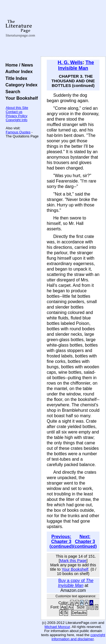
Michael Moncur (57, 627)
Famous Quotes (18, 132)
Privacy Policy (17, 116)
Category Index (20, 85)
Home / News (18, 65)
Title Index (15, 78)
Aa (64, 607)
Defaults (79, 613)
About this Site (17, 108)
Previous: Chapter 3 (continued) (61, 541)
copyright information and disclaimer (78, 637)
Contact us (14, 112)
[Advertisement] (73, 29)
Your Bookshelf (20, 98)
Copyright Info (17, 120)
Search (12, 92)
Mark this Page (73, 561)
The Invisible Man (76, 65)
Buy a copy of (76, 583)
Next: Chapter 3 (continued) (85, 541)
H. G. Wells (70, 62)
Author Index (18, 71)
